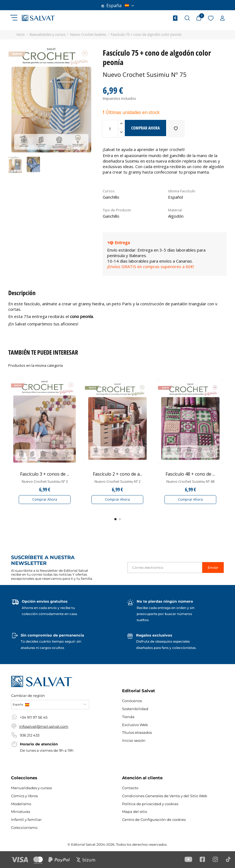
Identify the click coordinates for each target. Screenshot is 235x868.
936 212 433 (30, 735)
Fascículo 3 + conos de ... (45, 474)
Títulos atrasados (137, 732)
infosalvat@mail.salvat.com (44, 726)
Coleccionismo (24, 827)
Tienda (128, 717)
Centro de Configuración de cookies (154, 820)
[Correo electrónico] (165, 568)
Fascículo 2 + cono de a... (117, 474)
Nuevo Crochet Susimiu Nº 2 (117, 481)
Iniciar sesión (134, 740)
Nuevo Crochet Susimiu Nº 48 (190, 481)
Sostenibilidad (135, 709)
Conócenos (132, 701)
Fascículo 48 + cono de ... (190, 474)
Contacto (130, 788)
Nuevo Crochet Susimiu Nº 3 (45, 481)
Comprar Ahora (45, 499)
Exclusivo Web (135, 725)
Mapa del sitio (135, 812)
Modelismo (21, 804)
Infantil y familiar (26, 820)
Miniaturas (21, 812)
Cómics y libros (24, 796)
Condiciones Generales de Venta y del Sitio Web (165, 796)
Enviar (213, 568)
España (118, 6)
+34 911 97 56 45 (34, 717)
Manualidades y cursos (31, 788)
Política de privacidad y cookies (150, 804)
